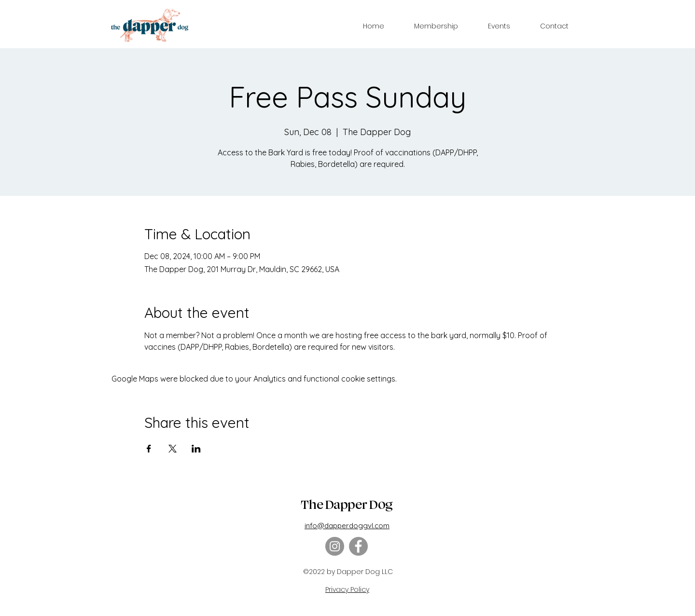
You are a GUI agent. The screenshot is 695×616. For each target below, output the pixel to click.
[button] (436, 26)
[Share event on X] (173, 449)
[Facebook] (358, 546)
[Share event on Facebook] (149, 449)
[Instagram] (335, 546)
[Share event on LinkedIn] (196, 449)
